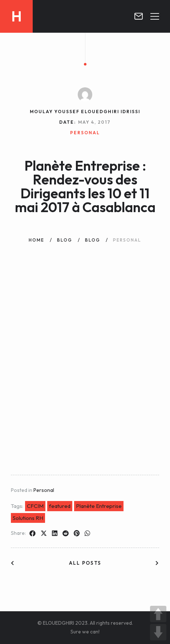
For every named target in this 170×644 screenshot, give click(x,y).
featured (60, 506)
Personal (44, 490)
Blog (65, 240)
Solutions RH (28, 518)
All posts (85, 563)
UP (158, 614)
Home (37, 240)
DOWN (158, 632)
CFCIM (35, 506)
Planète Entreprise (99, 506)
